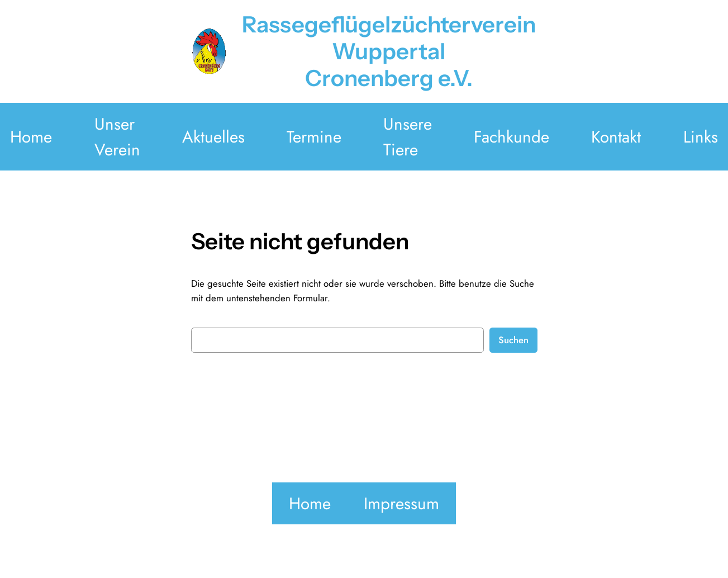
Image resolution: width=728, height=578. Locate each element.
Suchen (513, 340)
